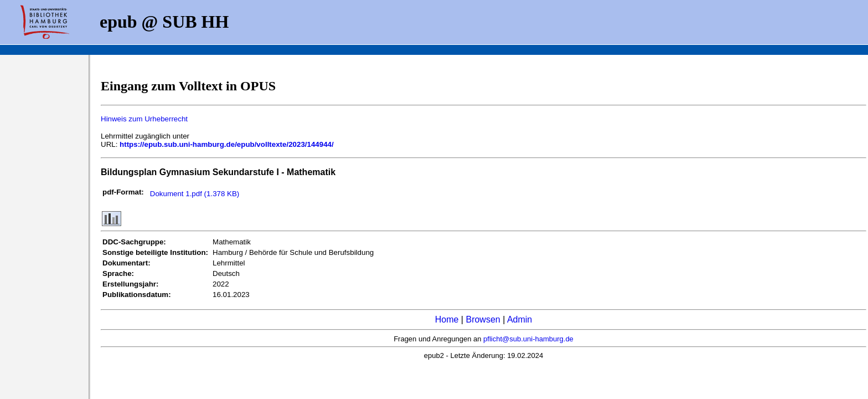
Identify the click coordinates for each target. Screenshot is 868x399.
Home (447, 319)
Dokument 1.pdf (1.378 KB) (195, 194)
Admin (520, 319)
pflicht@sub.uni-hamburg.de (528, 339)
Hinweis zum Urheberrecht (144, 119)
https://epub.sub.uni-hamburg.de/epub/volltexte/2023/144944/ (227, 144)
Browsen (483, 319)
